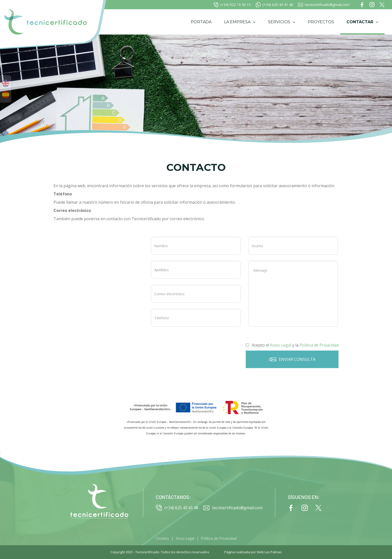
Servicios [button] (282, 22)
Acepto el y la (292, 345)
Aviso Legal (185, 538)
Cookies (162, 538)
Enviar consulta (292, 359)
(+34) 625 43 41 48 (274, 5)
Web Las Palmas (269, 552)
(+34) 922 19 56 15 (232, 5)
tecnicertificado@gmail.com (324, 5)
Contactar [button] (362, 22)
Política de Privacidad (219, 538)
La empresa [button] (240, 22)
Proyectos (321, 22)
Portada (201, 22)
